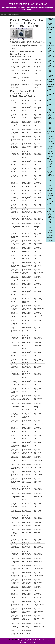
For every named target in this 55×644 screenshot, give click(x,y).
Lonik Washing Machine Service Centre (50, 145)
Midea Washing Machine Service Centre (50, 239)
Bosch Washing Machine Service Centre (50, 65)
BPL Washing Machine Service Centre (50, 160)
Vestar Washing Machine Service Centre (50, 140)
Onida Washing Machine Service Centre (50, 83)
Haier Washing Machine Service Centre (50, 55)
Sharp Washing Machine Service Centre (50, 94)
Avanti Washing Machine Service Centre (50, 234)
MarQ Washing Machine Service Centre (50, 203)
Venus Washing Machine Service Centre (50, 150)
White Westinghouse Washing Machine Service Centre (50, 173)
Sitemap (11, 639)
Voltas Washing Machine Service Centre (50, 192)
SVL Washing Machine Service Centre (50, 135)
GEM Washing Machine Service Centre (50, 104)
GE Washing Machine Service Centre (50, 155)
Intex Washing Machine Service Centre (50, 99)
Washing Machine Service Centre (11, 14)
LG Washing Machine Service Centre (50, 20)
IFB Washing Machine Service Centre (50, 37)
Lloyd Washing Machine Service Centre (50, 60)
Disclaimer (16, 639)
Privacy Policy (22, 639)
